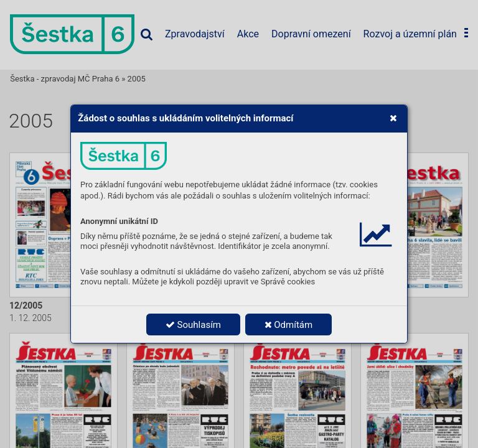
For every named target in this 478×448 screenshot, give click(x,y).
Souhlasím (193, 325)
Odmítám (289, 325)
